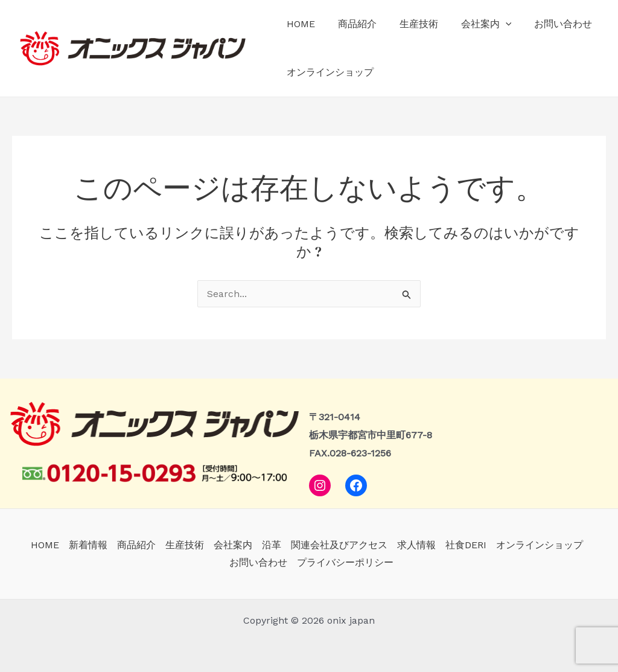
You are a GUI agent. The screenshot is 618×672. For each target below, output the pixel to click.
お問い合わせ (547, 24)
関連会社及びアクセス (339, 545)
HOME (299, 24)
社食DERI (466, 545)
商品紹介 (352, 24)
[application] (493, 24)
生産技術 (410, 24)
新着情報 (88, 545)
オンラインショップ (328, 72)
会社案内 (474, 24)
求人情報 (416, 545)
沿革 (272, 545)
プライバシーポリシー (345, 562)
